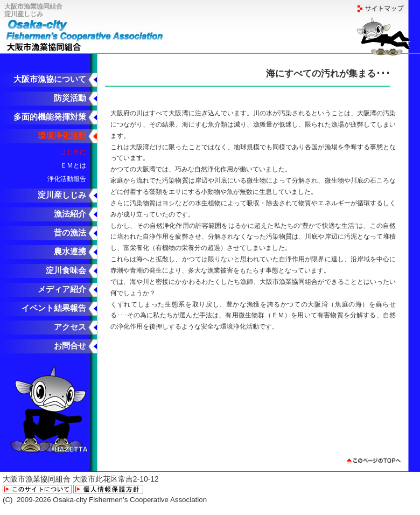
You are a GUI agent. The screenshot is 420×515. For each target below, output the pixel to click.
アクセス (70, 327)
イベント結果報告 (54, 308)
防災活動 (70, 98)
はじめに (73, 152)
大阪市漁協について (50, 79)
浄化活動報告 (67, 179)
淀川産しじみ (62, 195)
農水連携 (70, 252)
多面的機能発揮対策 (50, 117)
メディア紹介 (62, 289)
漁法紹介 (70, 214)
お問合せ (70, 346)
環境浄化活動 (62, 136)
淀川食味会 (66, 270)
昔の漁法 (70, 233)
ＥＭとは (73, 165)
